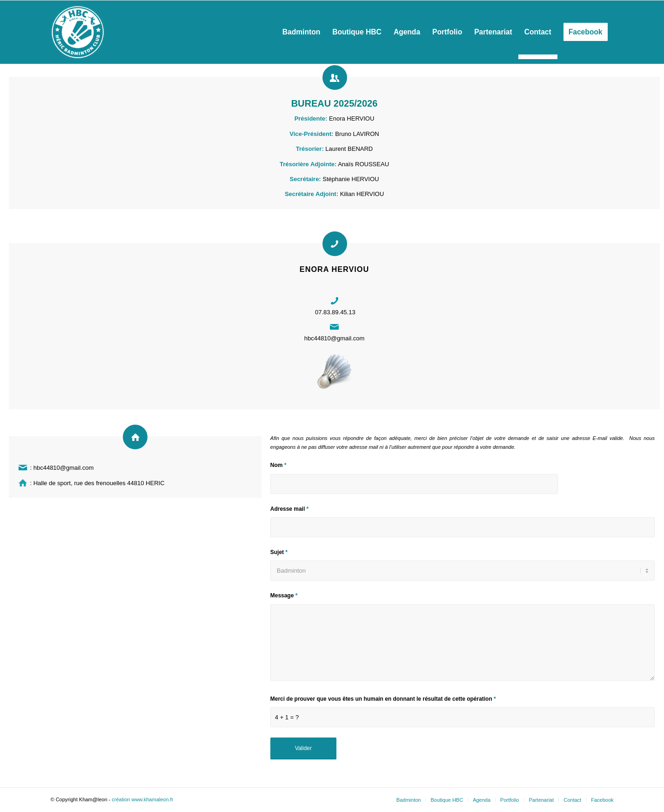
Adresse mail (289, 509)
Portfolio (510, 800)
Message (284, 595)
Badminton (409, 800)
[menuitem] (301, 32)
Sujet (279, 552)
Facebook (602, 800)
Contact (572, 800)
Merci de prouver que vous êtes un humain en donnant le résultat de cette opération (383, 699)
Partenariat (541, 800)
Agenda (482, 800)
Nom (278, 465)
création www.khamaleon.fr (142, 799)
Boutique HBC (447, 800)
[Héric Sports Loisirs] (78, 32)
